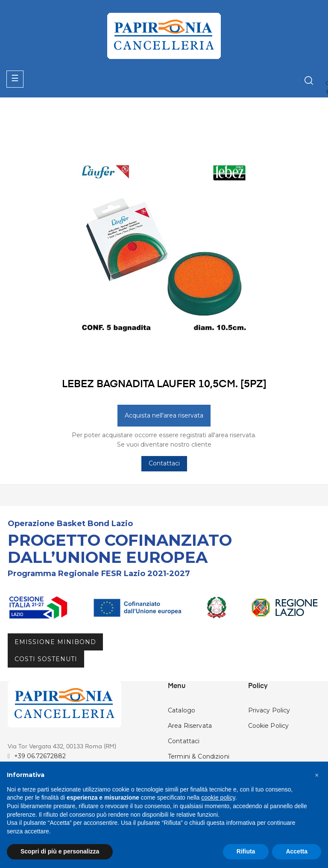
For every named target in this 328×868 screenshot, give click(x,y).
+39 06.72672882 (40, 756)
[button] (317, 775)
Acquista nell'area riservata (164, 415)
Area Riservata (190, 726)
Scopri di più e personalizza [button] (60, 851)
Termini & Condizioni (199, 756)
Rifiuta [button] (246, 851)
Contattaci (164, 463)
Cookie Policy (269, 726)
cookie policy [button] (218, 797)
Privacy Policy (269, 710)
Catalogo (182, 710)
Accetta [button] (297, 851)
